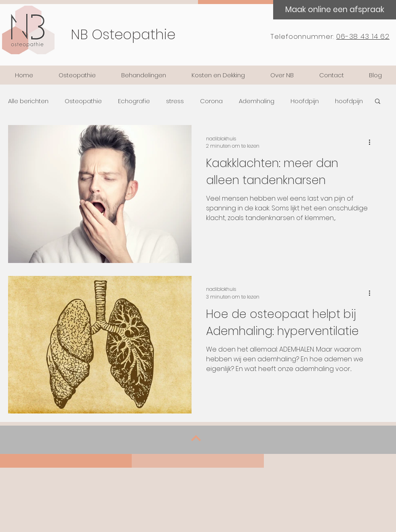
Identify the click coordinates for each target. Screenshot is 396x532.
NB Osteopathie (123, 34)
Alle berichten (28, 101)
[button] (378, 102)
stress (175, 101)
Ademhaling (257, 101)
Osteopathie (83, 101)
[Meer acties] (372, 142)
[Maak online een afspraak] (335, 10)
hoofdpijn (349, 101)
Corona (211, 101)
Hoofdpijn (305, 101)
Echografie (134, 101)
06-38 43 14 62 (363, 36)
